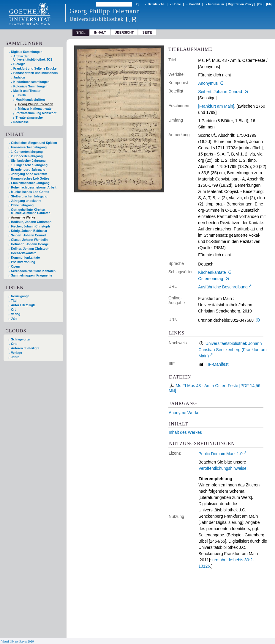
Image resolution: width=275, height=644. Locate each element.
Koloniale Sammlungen (30, 86)
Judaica (19, 77)
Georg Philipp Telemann (35, 104)
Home (177, 4)
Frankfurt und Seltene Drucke (35, 69)
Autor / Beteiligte (23, 305)
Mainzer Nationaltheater (35, 109)
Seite (147, 32)
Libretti (21, 95)
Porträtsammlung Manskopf (36, 113)
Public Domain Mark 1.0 (221, 454)
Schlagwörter (21, 339)
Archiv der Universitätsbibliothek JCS (33, 58)
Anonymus (208, 83)
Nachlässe (21, 122)
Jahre (15, 357)
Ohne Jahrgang (22, 205)
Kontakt (194, 4)
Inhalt (100, 32)
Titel (14, 301)
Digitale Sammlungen (27, 52)
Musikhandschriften (30, 100)
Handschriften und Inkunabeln (36, 73)
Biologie (19, 64)
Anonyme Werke (184, 413)
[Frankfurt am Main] (216, 106)
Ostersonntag (211, 279)
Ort (13, 310)
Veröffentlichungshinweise (222, 468)
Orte (14, 344)
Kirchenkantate (212, 272)
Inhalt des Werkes (185, 432)
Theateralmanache (29, 118)
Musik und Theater (27, 91)
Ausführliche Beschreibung (223, 287)
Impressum (216, 4)
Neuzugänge (20, 296)
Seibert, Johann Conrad (220, 92)
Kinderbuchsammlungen (31, 82)
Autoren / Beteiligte (25, 348)
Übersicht (124, 32)
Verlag (16, 314)
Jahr (14, 319)
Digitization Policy (241, 4)
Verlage (16, 353)
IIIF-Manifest (217, 364)
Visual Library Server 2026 (17, 641)
